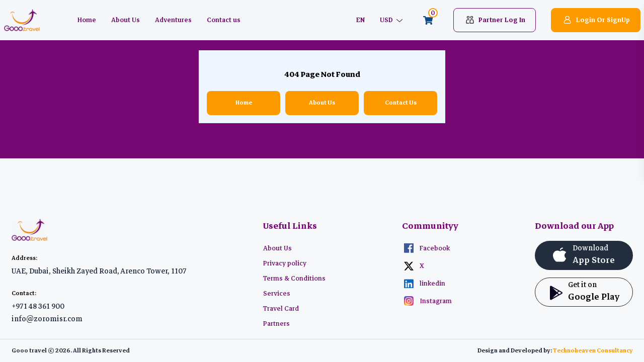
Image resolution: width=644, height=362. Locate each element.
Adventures (173, 20)
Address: (24, 258)
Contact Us (401, 103)
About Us (126, 20)
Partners (276, 324)
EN (360, 20)
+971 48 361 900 (38, 306)
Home (87, 20)
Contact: (24, 293)
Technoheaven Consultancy (593, 351)
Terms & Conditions (294, 279)
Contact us (224, 20)
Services (277, 294)
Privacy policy (285, 263)
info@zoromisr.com (47, 319)
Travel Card (281, 309)
